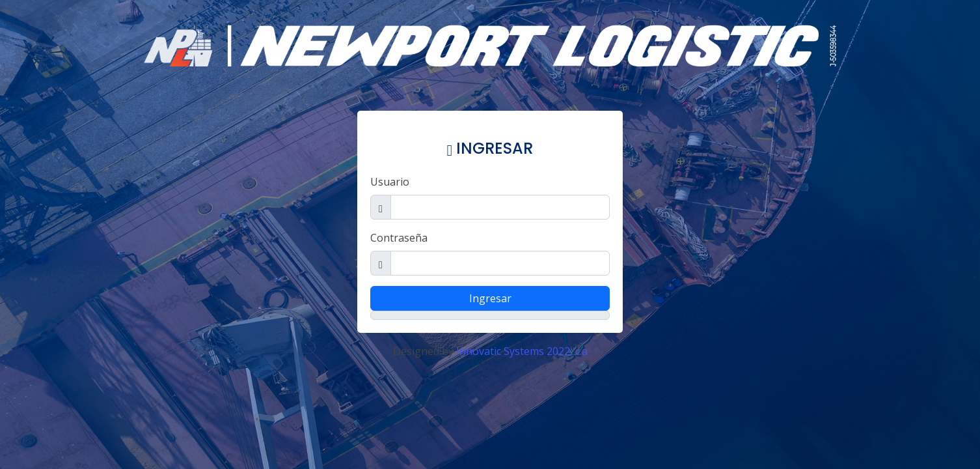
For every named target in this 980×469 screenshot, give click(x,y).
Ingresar (490, 298)
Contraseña (399, 238)
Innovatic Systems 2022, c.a (522, 351)
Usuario (390, 182)
